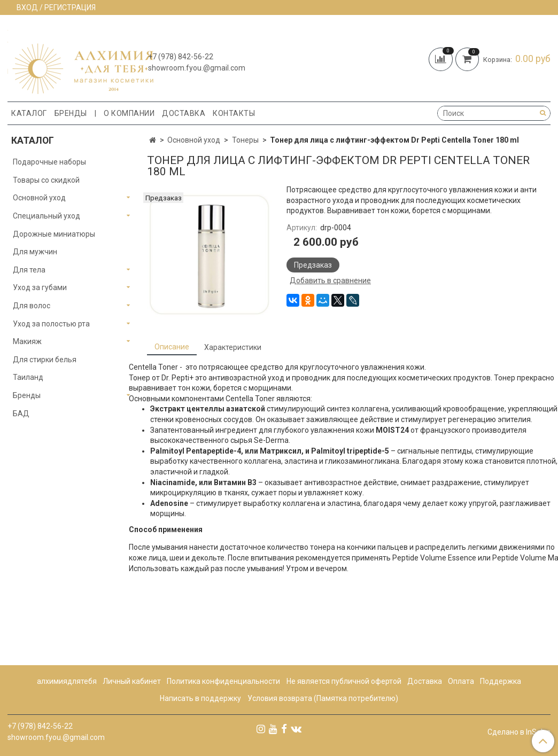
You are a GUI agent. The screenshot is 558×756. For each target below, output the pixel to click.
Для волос (32, 306)
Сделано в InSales (519, 732)
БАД (21, 414)
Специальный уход (46, 216)
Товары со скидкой (46, 180)
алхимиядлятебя (67, 681)
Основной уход (194, 140)
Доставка (184, 113)
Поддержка (501, 681)
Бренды (71, 113)
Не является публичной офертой (344, 681)
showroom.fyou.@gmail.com (197, 68)
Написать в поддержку (200, 698)
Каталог (29, 113)
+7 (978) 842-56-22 (181, 57)
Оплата (461, 681)
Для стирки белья (45, 360)
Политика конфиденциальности (223, 681)
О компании (129, 113)
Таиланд (28, 377)
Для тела (29, 270)
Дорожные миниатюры (54, 234)
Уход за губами (40, 287)
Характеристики (233, 347)
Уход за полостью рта (51, 324)
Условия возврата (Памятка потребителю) (323, 698)
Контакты (234, 113)
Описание (172, 347)
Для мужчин (35, 252)
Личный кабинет (132, 681)
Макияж (27, 341)
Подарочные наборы (49, 162)
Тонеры (245, 140)
